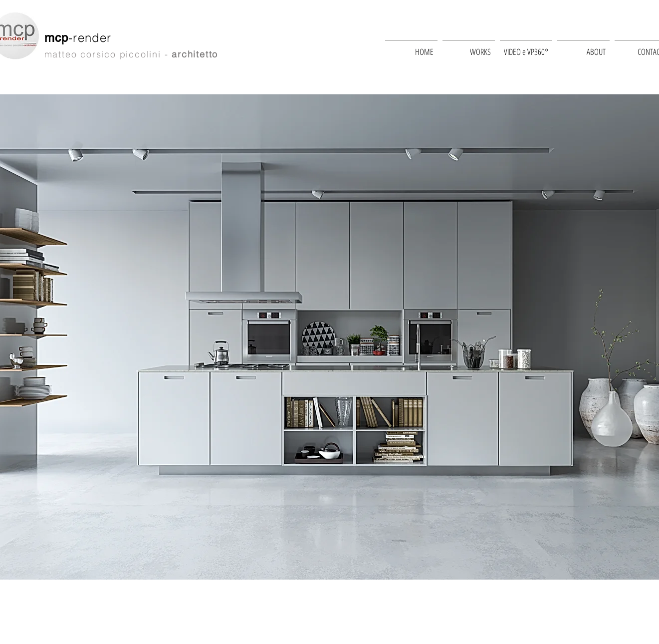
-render (92, 38)
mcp (57, 38)
